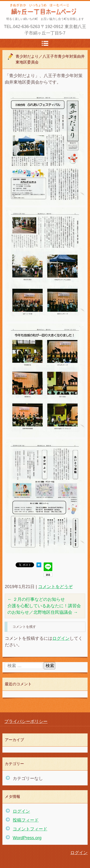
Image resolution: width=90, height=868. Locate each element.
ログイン (61, 638)
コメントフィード (30, 829)
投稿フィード (26, 820)
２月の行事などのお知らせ (36, 599)
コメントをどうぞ (55, 587)
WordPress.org (27, 838)
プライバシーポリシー (26, 721)
